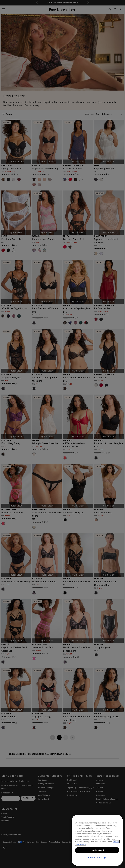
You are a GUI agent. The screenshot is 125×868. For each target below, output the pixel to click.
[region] (97, 840)
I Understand (97, 850)
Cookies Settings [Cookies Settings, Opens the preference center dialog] (97, 857)
